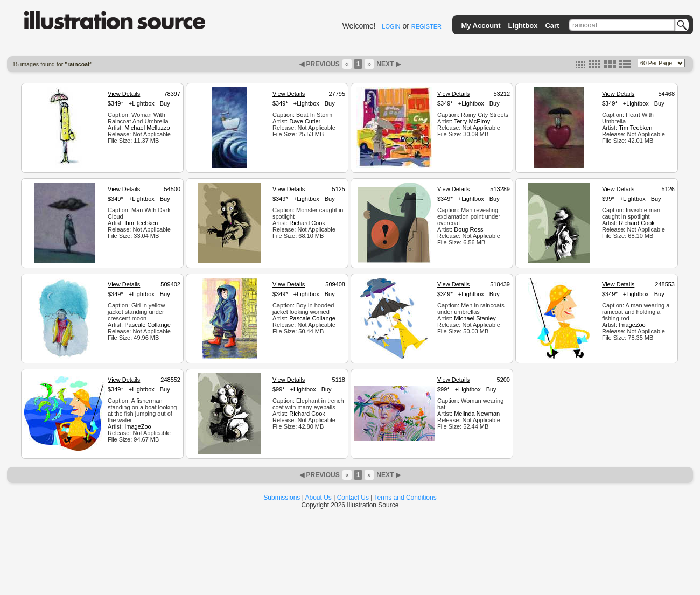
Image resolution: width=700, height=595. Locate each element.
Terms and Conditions (405, 498)
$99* (608, 199)
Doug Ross (468, 229)
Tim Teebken (635, 128)
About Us (318, 498)
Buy (165, 103)
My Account (481, 26)
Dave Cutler (305, 121)
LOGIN (391, 26)
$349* (115, 103)
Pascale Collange (148, 325)
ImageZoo (632, 325)
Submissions (282, 498)
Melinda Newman (477, 414)
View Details (124, 94)
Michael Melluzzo (147, 128)
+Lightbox (142, 103)
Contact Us (353, 498)
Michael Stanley (475, 318)
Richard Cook (307, 223)
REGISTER (426, 26)
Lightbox (523, 26)
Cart (552, 26)
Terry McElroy (472, 121)
